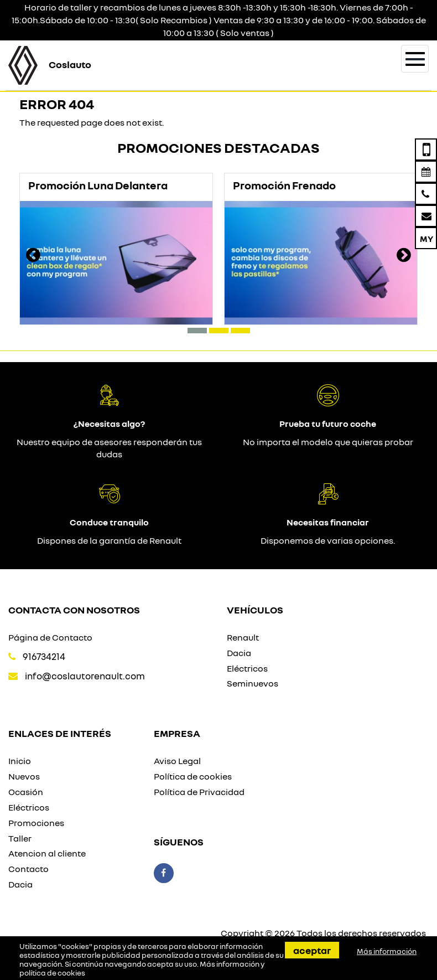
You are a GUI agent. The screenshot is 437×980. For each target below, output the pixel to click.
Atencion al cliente (47, 853)
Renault (243, 637)
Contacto (28, 869)
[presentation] (33, 256)
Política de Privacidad (199, 792)
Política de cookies (193, 776)
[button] (197, 331)
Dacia (239, 653)
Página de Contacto (50, 637)
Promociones (36, 823)
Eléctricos (247, 668)
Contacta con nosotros (74, 610)
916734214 (44, 656)
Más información (387, 951)
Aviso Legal (177, 761)
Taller (20, 838)
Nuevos (24, 776)
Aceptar (312, 950)
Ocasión (26, 792)
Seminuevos (253, 683)
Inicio (20, 761)
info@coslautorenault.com (85, 676)
